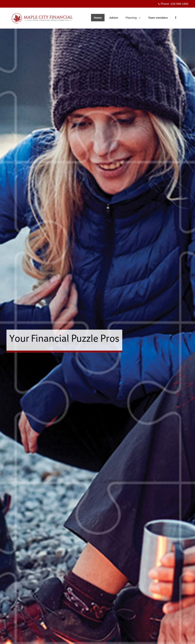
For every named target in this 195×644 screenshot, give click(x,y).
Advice (114, 18)
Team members (158, 18)
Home (98, 18)
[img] (97, 322)
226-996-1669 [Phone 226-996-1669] (179, 4)
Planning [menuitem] (133, 19)
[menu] (176, 18)
